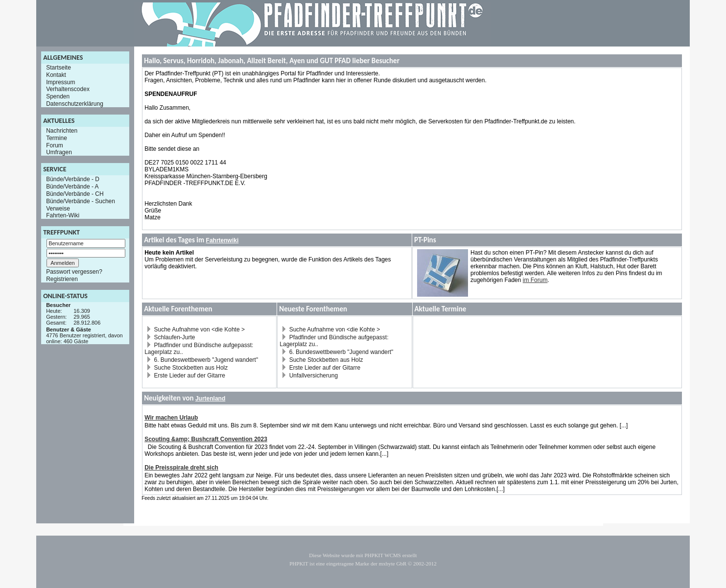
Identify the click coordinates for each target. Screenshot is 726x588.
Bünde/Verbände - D (73, 179)
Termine (57, 138)
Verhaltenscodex (68, 89)
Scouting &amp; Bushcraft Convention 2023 (206, 439)
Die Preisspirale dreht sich (181, 468)
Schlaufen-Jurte (175, 337)
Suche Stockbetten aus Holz (191, 368)
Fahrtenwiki (222, 240)
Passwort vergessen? (74, 272)
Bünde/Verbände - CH (75, 194)
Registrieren (62, 279)
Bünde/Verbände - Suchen (81, 201)
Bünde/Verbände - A (72, 187)
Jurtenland (210, 399)
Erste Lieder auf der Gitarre (190, 376)
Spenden (58, 96)
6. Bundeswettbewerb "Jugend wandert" (206, 360)
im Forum (535, 280)
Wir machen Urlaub (171, 418)
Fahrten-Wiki (63, 215)
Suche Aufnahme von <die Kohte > (199, 329)
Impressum (60, 82)
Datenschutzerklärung (75, 104)
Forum (55, 145)
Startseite (59, 68)
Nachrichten (62, 131)
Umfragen (59, 152)
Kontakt (56, 75)
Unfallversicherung (314, 376)
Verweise (58, 208)
